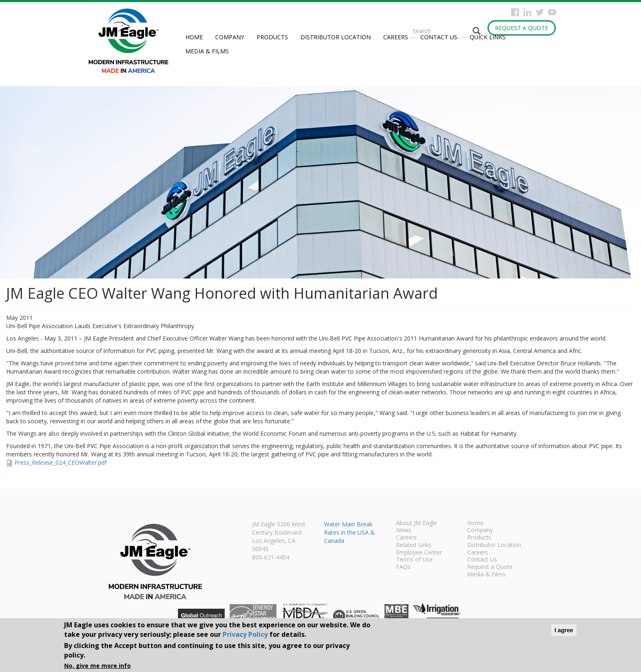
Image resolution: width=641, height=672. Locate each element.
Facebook (515, 12)
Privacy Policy (245, 634)
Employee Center (419, 553)
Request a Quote (522, 28)
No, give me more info (97, 666)
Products (272, 37)
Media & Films (207, 51)
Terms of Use (414, 560)
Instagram (527, 12)
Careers (396, 37)
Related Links (414, 545)
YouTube (552, 12)
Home (194, 37)
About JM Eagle (417, 523)
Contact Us (439, 37)
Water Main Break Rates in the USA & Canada (349, 532)
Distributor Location (336, 37)
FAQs (403, 567)
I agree (564, 630)
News (404, 530)
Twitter (540, 12)
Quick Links (488, 37)
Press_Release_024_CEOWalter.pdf (61, 462)
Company (230, 37)
